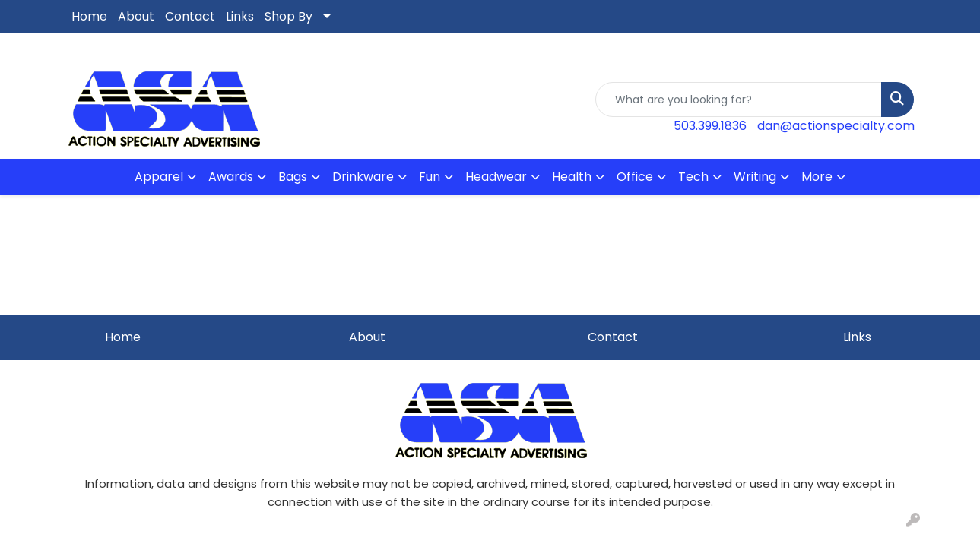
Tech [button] (693, 177)
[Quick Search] (739, 100)
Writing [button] (755, 177)
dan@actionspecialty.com (836, 126)
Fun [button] (430, 177)
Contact (190, 16)
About (136, 16)
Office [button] (635, 177)
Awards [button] (231, 177)
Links (240, 16)
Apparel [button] (159, 177)
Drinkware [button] (363, 177)
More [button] (817, 177)
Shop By (289, 16)
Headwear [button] (496, 177)
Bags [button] (293, 177)
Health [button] (572, 177)
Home (89, 16)
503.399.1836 (710, 126)
